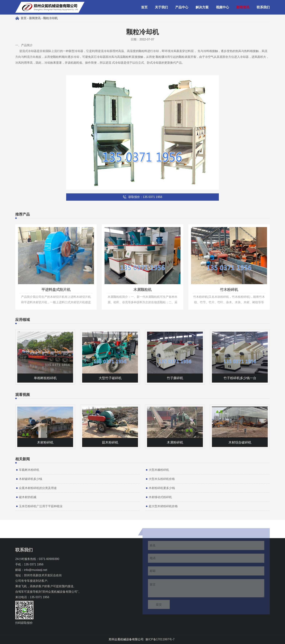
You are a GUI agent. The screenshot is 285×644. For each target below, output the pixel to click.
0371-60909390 (49, 559)
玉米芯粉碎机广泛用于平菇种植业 (41, 506)
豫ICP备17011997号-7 (160, 639)
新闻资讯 (243, 7)
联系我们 (263, 7)
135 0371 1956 (34, 564)
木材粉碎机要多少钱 (162, 488)
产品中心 (182, 7)
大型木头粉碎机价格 (162, 479)
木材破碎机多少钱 (31, 479)
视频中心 (222, 7)
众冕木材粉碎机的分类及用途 (38, 488)
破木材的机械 (28, 497)
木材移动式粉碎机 (160, 497)
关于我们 (161, 7)
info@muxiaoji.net (36, 570)
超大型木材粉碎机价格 (163, 506)
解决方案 (202, 7)
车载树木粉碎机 (29, 470)
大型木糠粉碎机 (159, 470)
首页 (144, 7)
